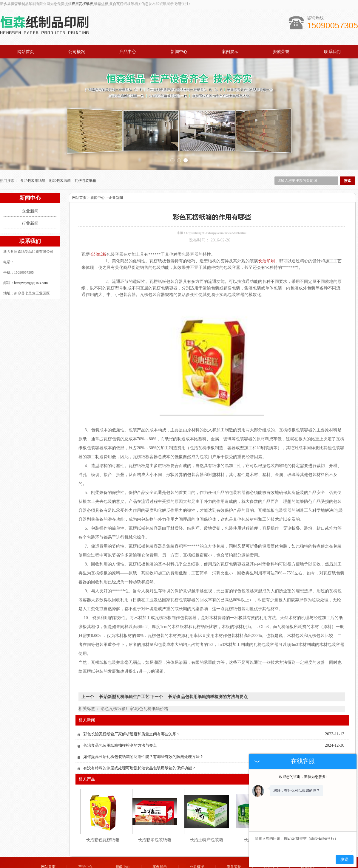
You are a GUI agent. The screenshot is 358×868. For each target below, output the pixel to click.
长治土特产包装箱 (206, 826)
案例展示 (230, 52)
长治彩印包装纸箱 (155, 826)
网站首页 (26, 52)
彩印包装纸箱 (60, 167)
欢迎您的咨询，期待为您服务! (303, 777)
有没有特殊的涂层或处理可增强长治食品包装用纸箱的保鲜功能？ (139, 754)
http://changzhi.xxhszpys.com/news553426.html (216, 219)
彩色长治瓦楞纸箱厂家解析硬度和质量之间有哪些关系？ (132, 720)
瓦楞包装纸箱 (85, 167)
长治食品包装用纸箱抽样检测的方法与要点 (207, 683)
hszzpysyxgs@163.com (31, 269)
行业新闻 (30, 209)
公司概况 (77, 52)
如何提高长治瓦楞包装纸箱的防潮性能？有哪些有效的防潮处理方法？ (143, 743)
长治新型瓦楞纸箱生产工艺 (124, 683)
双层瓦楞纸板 (82, 4)
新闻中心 (179, 52)
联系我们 (332, 52)
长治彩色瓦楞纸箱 (103, 826)
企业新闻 (30, 197)
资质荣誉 (281, 52)
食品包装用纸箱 (33, 167)
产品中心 (128, 52)
